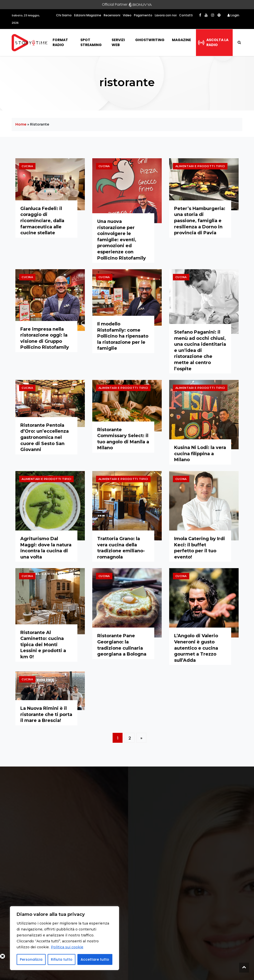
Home (21, 124)
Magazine (181, 40)
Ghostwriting (150, 40)
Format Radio (60, 42)
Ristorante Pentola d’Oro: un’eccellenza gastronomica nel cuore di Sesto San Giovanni (45, 437)
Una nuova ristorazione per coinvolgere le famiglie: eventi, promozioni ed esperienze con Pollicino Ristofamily (122, 240)
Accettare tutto (95, 959)
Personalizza (31, 959)
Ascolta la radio (217, 42)
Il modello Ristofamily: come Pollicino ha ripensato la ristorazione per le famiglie (123, 336)
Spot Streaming (91, 42)
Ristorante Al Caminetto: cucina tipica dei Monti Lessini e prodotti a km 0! (43, 645)
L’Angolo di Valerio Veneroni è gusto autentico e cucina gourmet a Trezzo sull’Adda (196, 648)
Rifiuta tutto (62, 959)
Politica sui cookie (67, 947)
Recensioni (112, 15)
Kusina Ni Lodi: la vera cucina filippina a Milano (200, 454)
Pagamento (143, 15)
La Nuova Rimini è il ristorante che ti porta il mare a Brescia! (46, 714)
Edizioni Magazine (88, 15)
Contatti (186, 15)
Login (233, 15)
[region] (64, 938)
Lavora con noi (166, 15)
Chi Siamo (64, 15)
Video (127, 15)
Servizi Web (118, 42)
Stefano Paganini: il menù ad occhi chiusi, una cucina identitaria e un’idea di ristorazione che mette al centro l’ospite (200, 350)
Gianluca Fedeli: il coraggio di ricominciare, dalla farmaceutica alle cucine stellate (42, 221)
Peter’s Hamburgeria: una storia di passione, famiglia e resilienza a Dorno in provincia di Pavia (200, 221)
